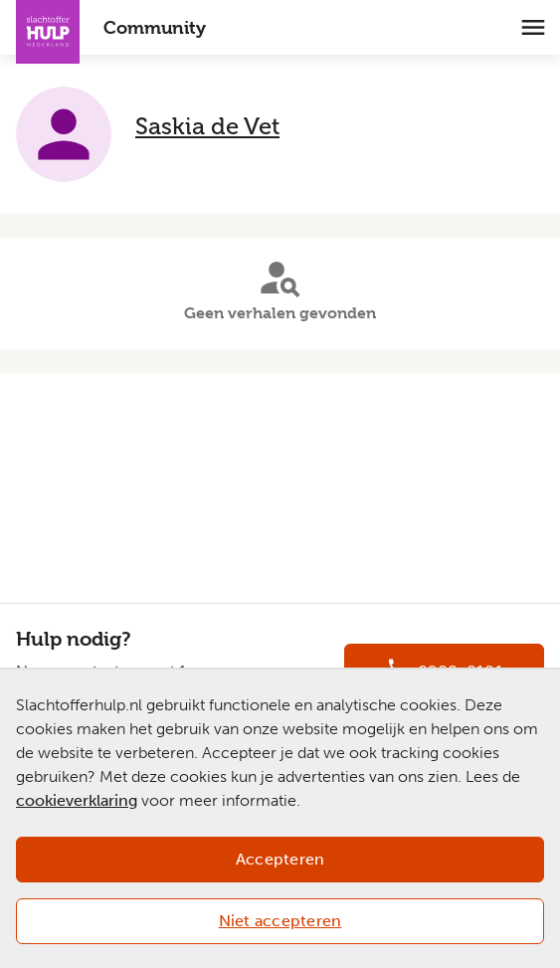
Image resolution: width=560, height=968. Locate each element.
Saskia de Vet (207, 126)
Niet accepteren (280, 921)
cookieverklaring (77, 800)
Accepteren (280, 859)
